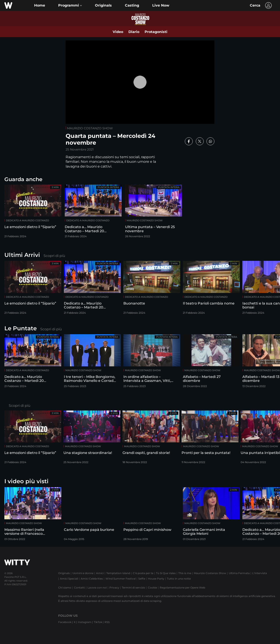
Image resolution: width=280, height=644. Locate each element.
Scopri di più (54, 256)
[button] (70, 5)
